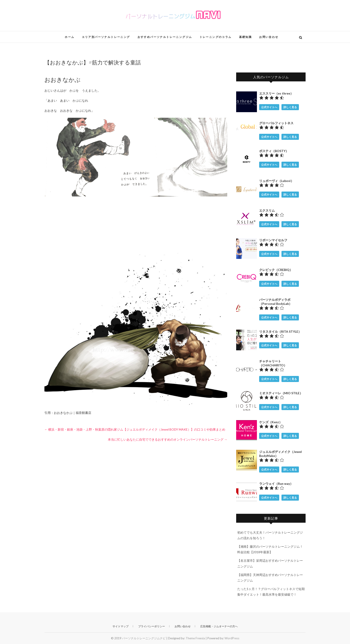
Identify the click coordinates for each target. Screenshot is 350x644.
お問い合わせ (269, 37)
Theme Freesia (195, 638)
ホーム (70, 37)
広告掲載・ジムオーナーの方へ (219, 626)
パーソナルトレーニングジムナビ (144, 638)
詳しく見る (290, 107)
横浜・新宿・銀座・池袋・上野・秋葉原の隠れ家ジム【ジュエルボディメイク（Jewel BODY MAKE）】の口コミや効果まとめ (135, 429)
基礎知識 (246, 37)
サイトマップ (121, 626)
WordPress (232, 638)
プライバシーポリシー (152, 626)
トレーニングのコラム (216, 37)
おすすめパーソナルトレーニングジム (165, 37)
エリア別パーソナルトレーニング (106, 37)
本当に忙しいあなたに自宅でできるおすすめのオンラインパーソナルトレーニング (168, 439)
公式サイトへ (269, 107)
